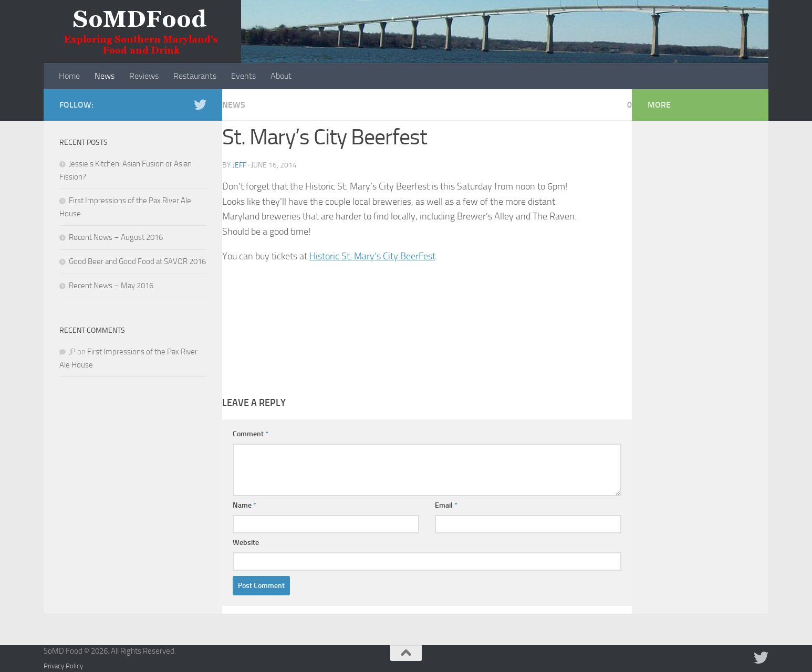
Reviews (144, 76)
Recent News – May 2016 (111, 286)
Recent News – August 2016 (116, 237)
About (281, 76)
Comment (251, 434)
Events (243, 76)
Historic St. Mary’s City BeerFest (372, 256)
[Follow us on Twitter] (200, 104)
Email (446, 505)
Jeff (240, 165)
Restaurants (195, 76)
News (105, 76)
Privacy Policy (63, 666)
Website (246, 543)
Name (244, 505)
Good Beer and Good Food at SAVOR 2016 (137, 261)
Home (69, 76)
